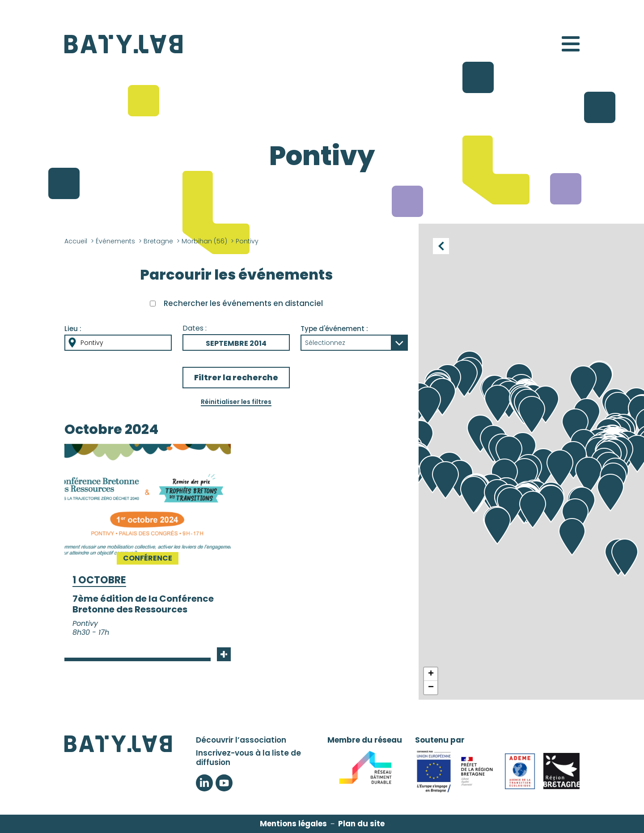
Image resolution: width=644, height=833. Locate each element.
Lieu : (73, 329)
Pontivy (92, 343)
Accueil (76, 241)
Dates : (195, 328)
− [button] (431, 688)
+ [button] (431, 674)
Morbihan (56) (204, 241)
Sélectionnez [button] (325, 343)
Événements (115, 241)
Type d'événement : (334, 329)
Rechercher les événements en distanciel (243, 304)
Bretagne (158, 241)
